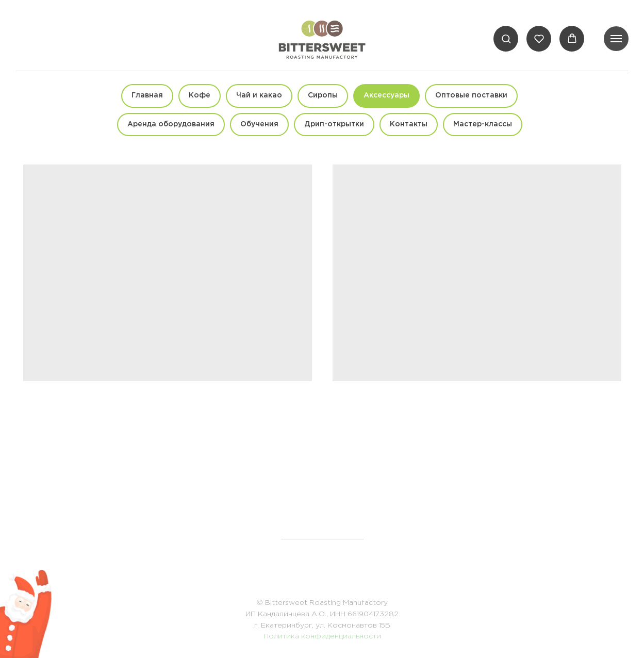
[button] (506, 38)
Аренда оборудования (171, 124)
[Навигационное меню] (616, 39)
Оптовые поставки (471, 95)
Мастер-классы (483, 124)
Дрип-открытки (334, 124)
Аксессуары (386, 95)
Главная (147, 95)
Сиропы (323, 95)
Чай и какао (259, 95)
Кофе (200, 95)
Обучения (259, 124)
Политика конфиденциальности (322, 636)
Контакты (409, 124)
